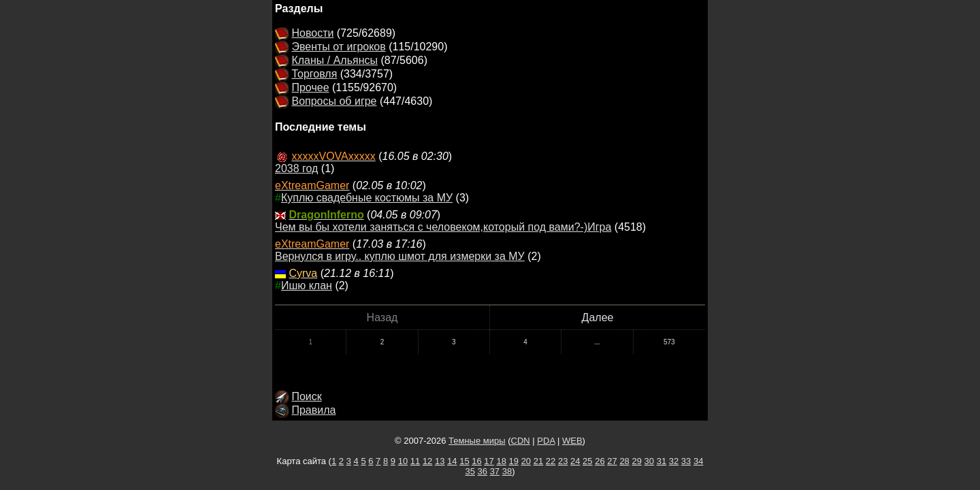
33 (686, 461)
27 (612, 461)
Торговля (314, 74)
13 (440, 461)
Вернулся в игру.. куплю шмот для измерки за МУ (400, 256)
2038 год (296, 168)
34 (698, 461)
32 (674, 461)
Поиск (306, 396)
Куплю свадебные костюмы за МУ (367, 198)
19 (514, 461)
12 (427, 461)
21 (538, 461)
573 (669, 342)
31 (661, 461)
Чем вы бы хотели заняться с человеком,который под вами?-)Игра (443, 227)
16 (476, 461)
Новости (312, 33)
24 (575, 461)
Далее (598, 317)
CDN (521, 441)
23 (563, 461)
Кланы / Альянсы (334, 60)
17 (489, 461)
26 (600, 461)
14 (452, 461)
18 (501, 461)
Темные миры (477, 441)
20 (526, 461)
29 (636, 461)
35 (470, 471)
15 (464, 461)
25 (587, 461)
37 (495, 471)
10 (403, 461)
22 (551, 461)
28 (624, 461)
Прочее (310, 87)
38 (507, 471)
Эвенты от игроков (338, 47)
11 (415, 461)
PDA (546, 441)
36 (483, 471)
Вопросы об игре (334, 101)
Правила (313, 410)
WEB (572, 441)
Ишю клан (307, 285)
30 (649, 461)
